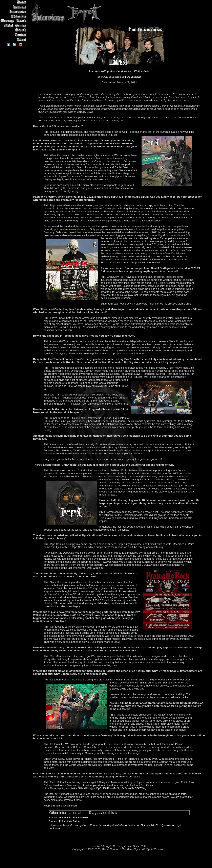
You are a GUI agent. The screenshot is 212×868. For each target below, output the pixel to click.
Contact (14, 35)
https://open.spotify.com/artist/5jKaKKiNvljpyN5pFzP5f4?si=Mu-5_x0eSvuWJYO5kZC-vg (95, 788)
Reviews (14, 7)
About (14, 39)
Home (14, 2)
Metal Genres (14, 26)
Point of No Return (70, 821)
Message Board (14, 21)
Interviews (14, 12)
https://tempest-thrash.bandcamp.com (103, 785)
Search (14, 30)
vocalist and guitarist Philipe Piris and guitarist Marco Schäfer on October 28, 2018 (113, 825)
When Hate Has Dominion (74, 817)
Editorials (14, 16)
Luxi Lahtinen (133, 77)
